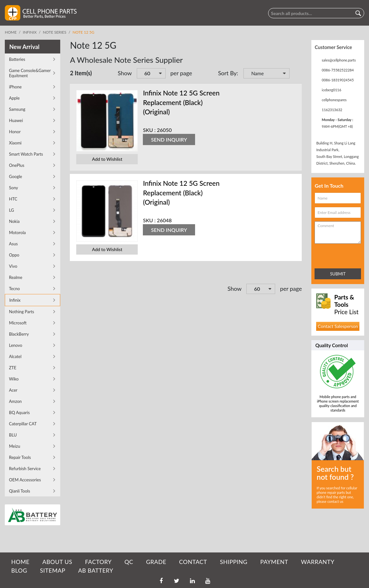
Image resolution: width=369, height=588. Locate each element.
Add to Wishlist (107, 159)
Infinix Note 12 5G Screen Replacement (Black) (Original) (181, 102)
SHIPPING (234, 562)
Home (11, 32)
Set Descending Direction (295, 74)
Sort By (227, 73)
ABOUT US (57, 562)
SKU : (149, 130)
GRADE (156, 562)
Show (125, 73)
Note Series (55, 32)
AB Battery (96, 570)
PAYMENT (274, 562)
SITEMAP (53, 570)
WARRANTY (318, 562)
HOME (20, 562)
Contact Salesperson (338, 326)
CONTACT (193, 562)
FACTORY (98, 562)
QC (129, 562)
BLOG (19, 570)
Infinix (30, 32)
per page (181, 73)
